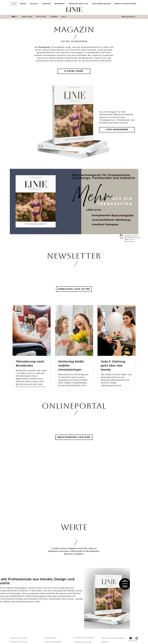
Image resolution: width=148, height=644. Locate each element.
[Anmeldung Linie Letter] (24, 638)
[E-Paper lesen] (74, 71)
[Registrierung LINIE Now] (74, 437)
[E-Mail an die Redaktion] (58, 642)
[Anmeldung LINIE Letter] (74, 289)
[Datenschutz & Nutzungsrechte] (114, 638)
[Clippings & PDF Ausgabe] (84, 642)
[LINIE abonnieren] (117, 130)
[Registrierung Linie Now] (24, 642)
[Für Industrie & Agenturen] (84, 638)
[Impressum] (107, 642)
